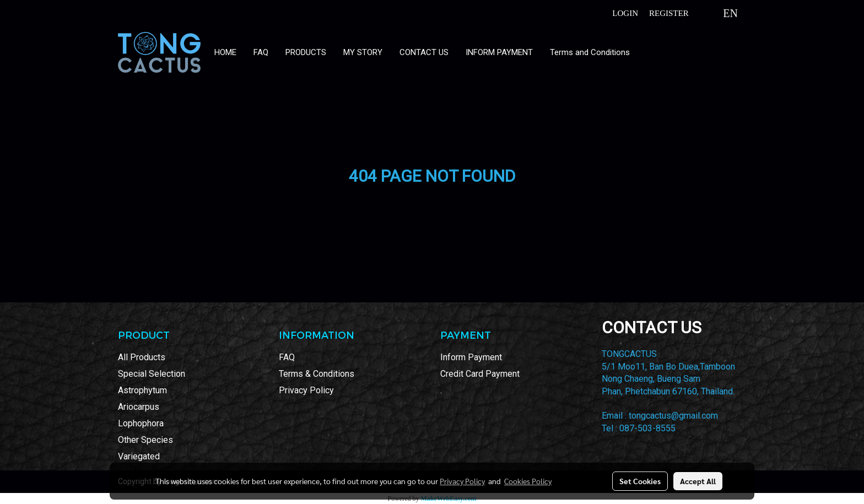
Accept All (698, 481)
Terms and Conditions (590, 52)
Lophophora (141, 423)
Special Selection (152, 374)
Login (625, 13)
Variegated (139, 456)
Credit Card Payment (480, 374)
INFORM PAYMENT (499, 52)
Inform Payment (471, 357)
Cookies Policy (528, 481)
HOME (225, 52)
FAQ (261, 52)
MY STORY (363, 52)
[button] (649, 52)
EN (722, 13)
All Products (142, 357)
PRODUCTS (306, 52)
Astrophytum (142, 390)
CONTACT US (424, 52)
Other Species (145, 440)
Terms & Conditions (317, 374)
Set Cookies (640, 481)
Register (669, 13)
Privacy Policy (306, 390)
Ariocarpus (139, 407)
